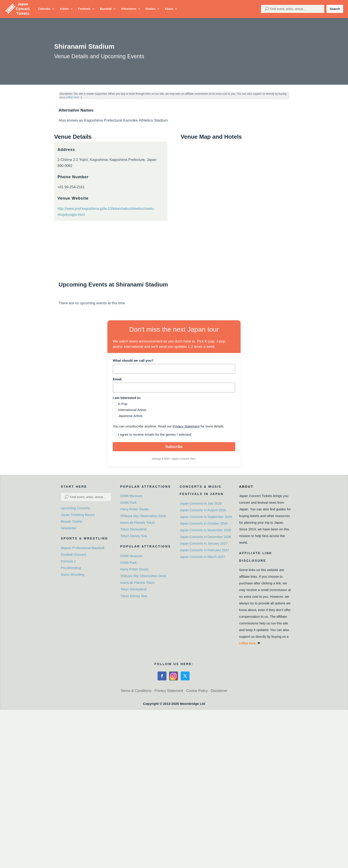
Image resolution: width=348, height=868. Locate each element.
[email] (174, 388)
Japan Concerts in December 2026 (206, 537)
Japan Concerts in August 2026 (203, 510)
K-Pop (123, 404)
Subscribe (174, 447)
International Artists (132, 410)
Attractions (129, 9)
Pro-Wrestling (71, 568)
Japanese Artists (130, 416)
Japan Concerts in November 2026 (206, 530)
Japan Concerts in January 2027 (204, 543)
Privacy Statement (186, 426)
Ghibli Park (128, 502)
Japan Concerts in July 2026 (201, 503)
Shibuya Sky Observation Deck (143, 516)
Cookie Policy (197, 691)
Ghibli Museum (131, 496)
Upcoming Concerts (75, 508)
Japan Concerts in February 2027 (205, 550)
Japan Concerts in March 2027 (202, 557)
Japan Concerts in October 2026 (204, 523)
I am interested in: (127, 398)
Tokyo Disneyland (133, 529)
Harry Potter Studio (134, 509)
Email (117, 379)
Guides (150, 9)
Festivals (84, 9)
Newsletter (69, 528)
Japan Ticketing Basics (78, 515)
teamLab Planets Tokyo (138, 522)
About (169, 9)
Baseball (106, 9)
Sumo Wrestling (73, 574)
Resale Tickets (72, 521)
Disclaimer (219, 691)
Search (335, 9)
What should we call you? (133, 360)
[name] (174, 369)
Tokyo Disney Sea (134, 536)
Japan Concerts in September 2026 (206, 517)
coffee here (72, 97)
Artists (64, 9)
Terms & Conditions (136, 691)
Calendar (44, 9)
